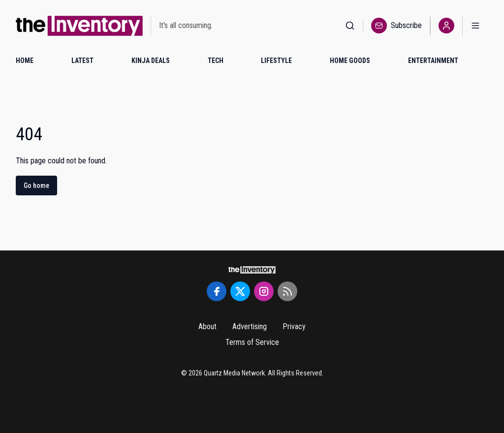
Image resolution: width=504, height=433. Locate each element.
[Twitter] (240, 291)
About (207, 326)
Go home (36, 186)
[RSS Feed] (287, 291)
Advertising (250, 326)
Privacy (294, 326)
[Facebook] (217, 291)
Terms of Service (252, 342)
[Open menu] (475, 26)
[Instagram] (264, 291)
